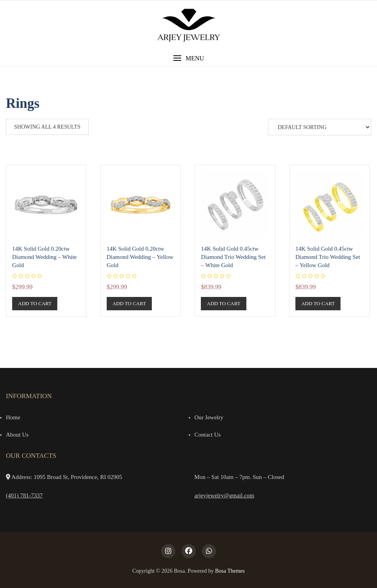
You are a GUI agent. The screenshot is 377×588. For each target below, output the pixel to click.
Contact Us (208, 435)
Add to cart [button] (35, 303)
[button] (188, 58)
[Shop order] (320, 127)
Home (13, 417)
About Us (17, 435)
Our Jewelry (209, 417)
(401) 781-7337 (24, 495)
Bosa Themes (230, 571)
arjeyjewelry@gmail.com (225, 495)
